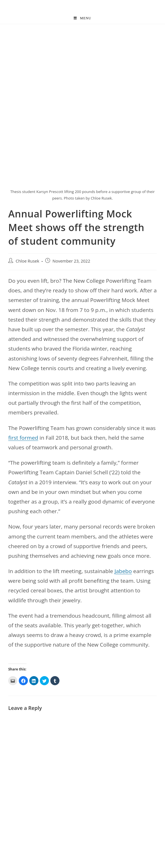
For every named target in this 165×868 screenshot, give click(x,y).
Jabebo (123, 571)
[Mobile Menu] (82, 18)
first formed (23, 438)
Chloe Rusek (27, 261)
